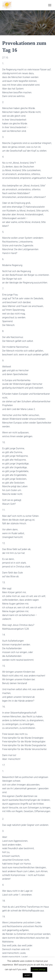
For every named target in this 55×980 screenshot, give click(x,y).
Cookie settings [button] (39, 969)
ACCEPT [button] (27, 975)
